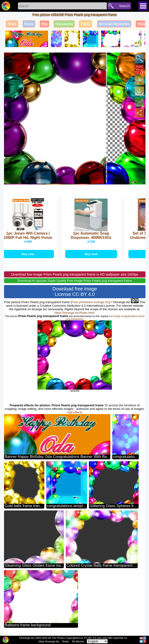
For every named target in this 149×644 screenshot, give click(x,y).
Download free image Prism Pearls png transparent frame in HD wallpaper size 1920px (75, 274)
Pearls (29, 24)
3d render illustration (114, 24)
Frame (85, 24)
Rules (66, 641)
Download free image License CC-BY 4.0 (75, 291)
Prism (12, 24)
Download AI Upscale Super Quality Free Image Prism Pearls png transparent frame (75, 281)
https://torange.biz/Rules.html (74, 313)
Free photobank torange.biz (90, 302)
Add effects (75, 412)
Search (124, 6)
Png (44, 24)
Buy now (29, 254)
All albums (78, 641)
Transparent (64, 24)
